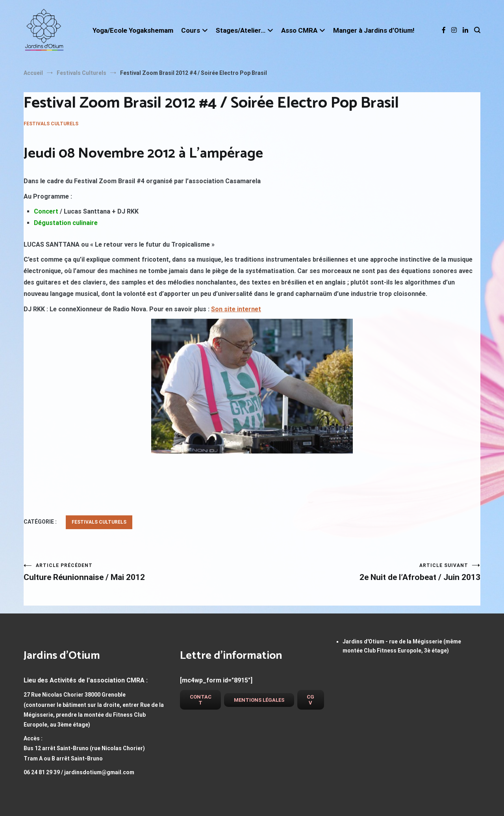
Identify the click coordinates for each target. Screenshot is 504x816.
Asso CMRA (299, 30)
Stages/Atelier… (241, 30)
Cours (191, 30)
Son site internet (236, 309)
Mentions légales (259, 700)
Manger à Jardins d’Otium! (374, 30)
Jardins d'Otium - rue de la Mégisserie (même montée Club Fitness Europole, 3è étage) (402, 646)
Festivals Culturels (51, 124)
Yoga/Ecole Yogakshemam (133, 30)
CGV (310, 700)
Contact (201, 700)
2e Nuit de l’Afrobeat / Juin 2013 (366, 572)
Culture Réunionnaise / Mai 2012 (138, 572)
